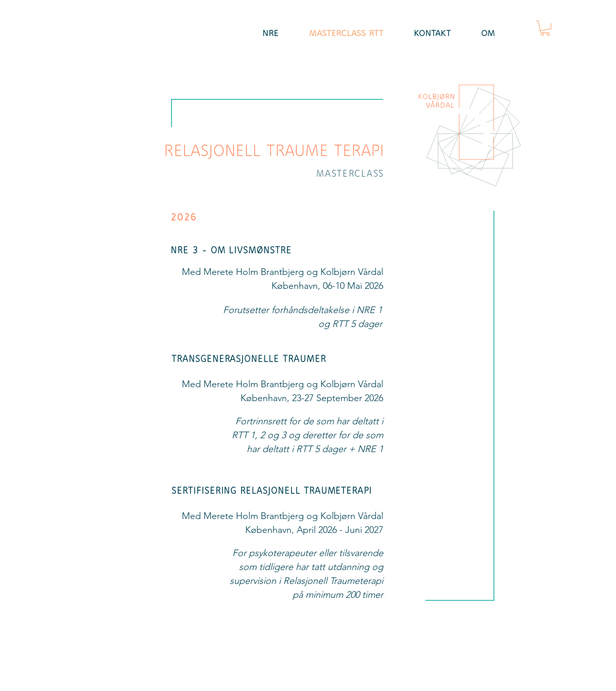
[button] (545, 28)
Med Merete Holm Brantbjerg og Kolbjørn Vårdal (283, 272)
